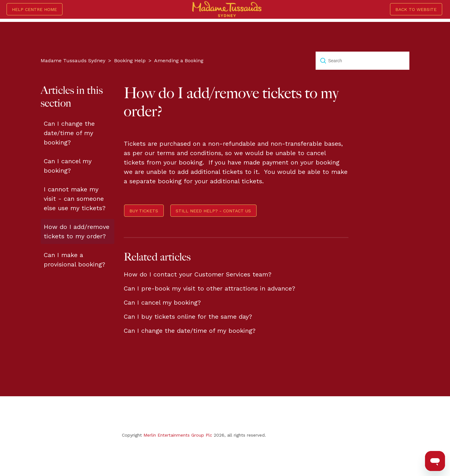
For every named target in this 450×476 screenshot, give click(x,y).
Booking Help (130, 61)
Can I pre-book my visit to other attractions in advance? (210, 288)
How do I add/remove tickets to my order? (77, 231)
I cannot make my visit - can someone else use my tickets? (75, 199)
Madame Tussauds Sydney (73, 61)
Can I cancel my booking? (68, 166)
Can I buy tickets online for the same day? (188, 316)
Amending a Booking (179, 61)
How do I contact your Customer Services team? (198, 274)
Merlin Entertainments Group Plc (178, 435)
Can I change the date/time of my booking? (69, 133)
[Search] (362, 61)
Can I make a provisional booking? (75, 260)
